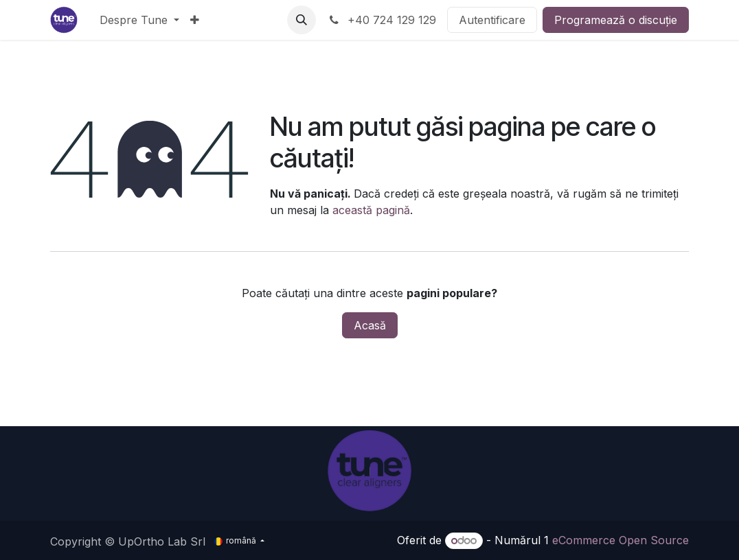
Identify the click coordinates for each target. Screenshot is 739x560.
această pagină (371, 210)
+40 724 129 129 (382, 20)
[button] (302, 20)
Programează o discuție (616, 20)
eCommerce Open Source (621, 540)
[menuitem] (139, 20)
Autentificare (492, 20)
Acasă (370, 325)
